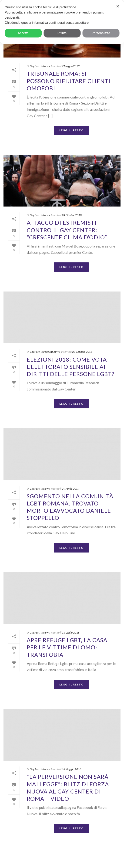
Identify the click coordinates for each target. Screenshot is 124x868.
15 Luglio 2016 (71, 632)
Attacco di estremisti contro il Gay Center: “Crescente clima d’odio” (67, 230)
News (47, 66)
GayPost (35, 66)
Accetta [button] (23, 33)
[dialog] (62, 22)
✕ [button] (118, 6)
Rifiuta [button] (62, 33)
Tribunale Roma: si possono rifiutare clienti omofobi (69, 81)
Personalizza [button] (101, 33)
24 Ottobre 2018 (72, 215)
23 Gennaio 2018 (82, 352)
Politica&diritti (52, 352)
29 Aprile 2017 (71, 489)
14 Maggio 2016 (72, 769)
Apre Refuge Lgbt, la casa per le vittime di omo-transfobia (67, 647)
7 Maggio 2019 (71, 66)
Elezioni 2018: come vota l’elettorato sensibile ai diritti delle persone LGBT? (70, 367)
